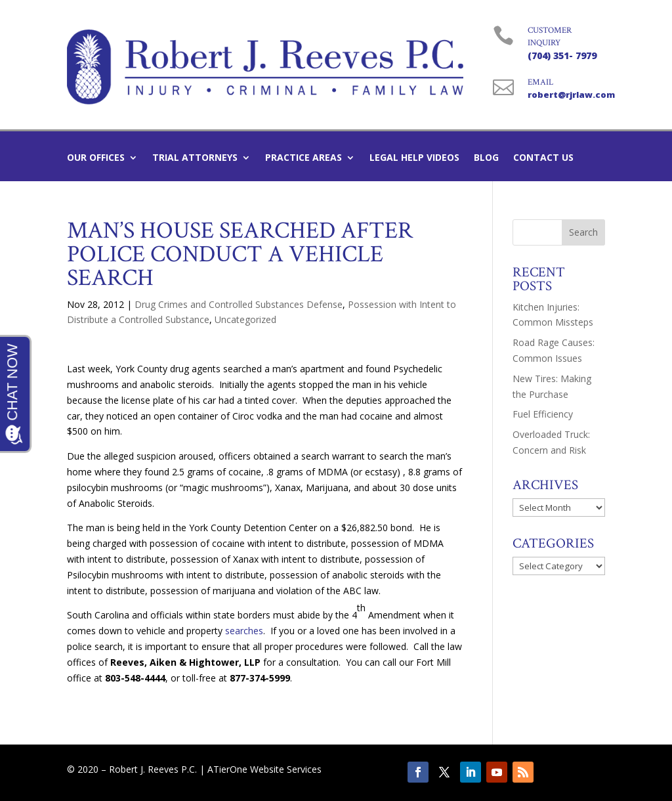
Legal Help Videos (414, 158)
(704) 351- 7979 (562, 55)
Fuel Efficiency (543, 414)
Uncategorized (245, 319)
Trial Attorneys (195, 158)
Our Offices (96, 158)
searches (244, 631)
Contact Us (543, 158)
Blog (486, 158)
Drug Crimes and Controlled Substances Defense (239, 304)
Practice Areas (304, 158)
